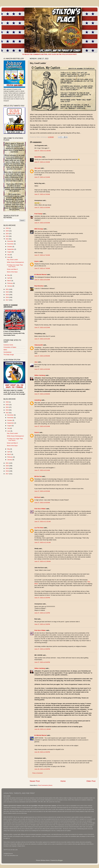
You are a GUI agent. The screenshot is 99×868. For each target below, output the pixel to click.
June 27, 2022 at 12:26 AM (43, 151)
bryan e (37, 261)
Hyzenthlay (38, 157)
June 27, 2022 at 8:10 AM (42, 280)
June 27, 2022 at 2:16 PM (42, 613)
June (9, 257)
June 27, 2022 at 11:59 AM (43, 561)
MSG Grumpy (39, 229)
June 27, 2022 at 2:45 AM (42, 194)
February (10, 283)
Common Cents (8, 345)
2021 (7, 289)
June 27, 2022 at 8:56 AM (42, 356)
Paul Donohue (39, 286)
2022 (7, 239)
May (9, 275)
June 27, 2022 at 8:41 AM (42, 339)
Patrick (37, 432)
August (10, 252)
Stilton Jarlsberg (40, 375)
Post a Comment (38, 773)
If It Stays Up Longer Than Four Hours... (15, 266)
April (9, 278)
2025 (7, 231)
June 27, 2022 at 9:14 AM (42, 470)
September (11, 249)
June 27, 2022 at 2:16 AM (42, 177)
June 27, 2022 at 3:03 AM (42, 208)
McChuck (37, 497)
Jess (36, 362)
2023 (7, 236)
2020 (7, 292)
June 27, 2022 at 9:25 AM (42, 491)
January (10, 286)
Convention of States (10, 347)
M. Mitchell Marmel (41, 274)
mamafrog (38, 400)
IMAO (5, 350)
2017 (7, 300)
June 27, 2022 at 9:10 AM (42, 426)
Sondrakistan (8, 352)
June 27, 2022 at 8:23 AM (42, 327)
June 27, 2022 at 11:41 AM (43, 542)
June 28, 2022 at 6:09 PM (42, 769)
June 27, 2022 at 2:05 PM (42, 598)
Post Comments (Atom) (45, 785)
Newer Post (35, 781)
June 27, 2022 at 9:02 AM (42, 369)
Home (63, 781)
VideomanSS (39, 345)
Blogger (60, 860)
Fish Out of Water (40, 509)
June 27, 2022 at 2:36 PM (42, 624)
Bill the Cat (38, 476)
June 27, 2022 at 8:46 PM (42, 662)
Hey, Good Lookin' (13, 260)
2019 (7, 295)
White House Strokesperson (15, 262)
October (10, 247)
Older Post (91, 781)
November (11, 244)
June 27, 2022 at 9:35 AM (42, 503)
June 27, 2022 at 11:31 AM (43, 522)
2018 (7, 297)
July (9, 255)
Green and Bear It (12, 269)
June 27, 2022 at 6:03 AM (42, 223)
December (11, 241)
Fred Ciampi (38, 214)
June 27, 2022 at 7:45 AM (42, 268)
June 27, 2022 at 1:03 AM (42, 162)
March (9, 281)
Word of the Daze (12, 272)
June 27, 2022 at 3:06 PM (42, 649)
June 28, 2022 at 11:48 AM (43, 729)
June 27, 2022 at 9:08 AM (42, 394)
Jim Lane (37, 168)
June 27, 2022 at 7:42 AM (42, 255)
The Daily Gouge (9, 355)
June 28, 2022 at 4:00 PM (42, 752)
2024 (7, 234)
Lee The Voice (39, 528)
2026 (7, 228)
